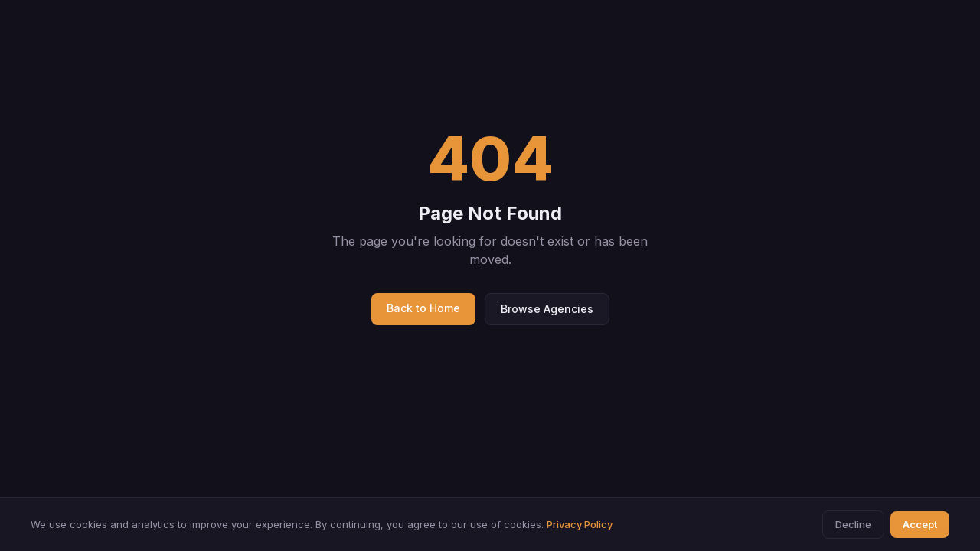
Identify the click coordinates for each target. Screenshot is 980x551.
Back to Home (423, 308)
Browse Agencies (547, 309)
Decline (853, 524)
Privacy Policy (580, 524)
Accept (920, 524)
